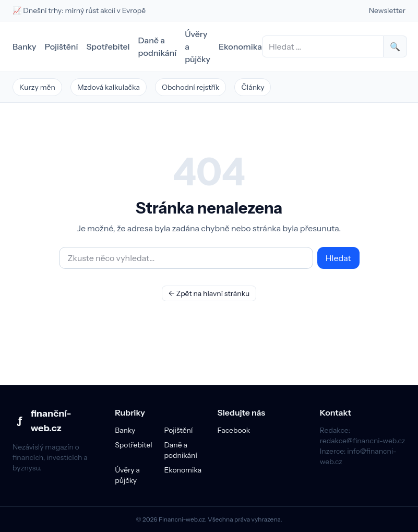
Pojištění (62, 46)
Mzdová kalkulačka (109, 87)
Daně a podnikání (158, 46)
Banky (25, 46)
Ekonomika (240, 46)
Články (253, 87)
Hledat (338, 258)
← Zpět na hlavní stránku (209, 293)
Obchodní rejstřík (191, 87)
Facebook (234, 430)
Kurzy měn (37, 87)
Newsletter (387, 10)
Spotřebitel (108, 46)
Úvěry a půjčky (198, 46)
